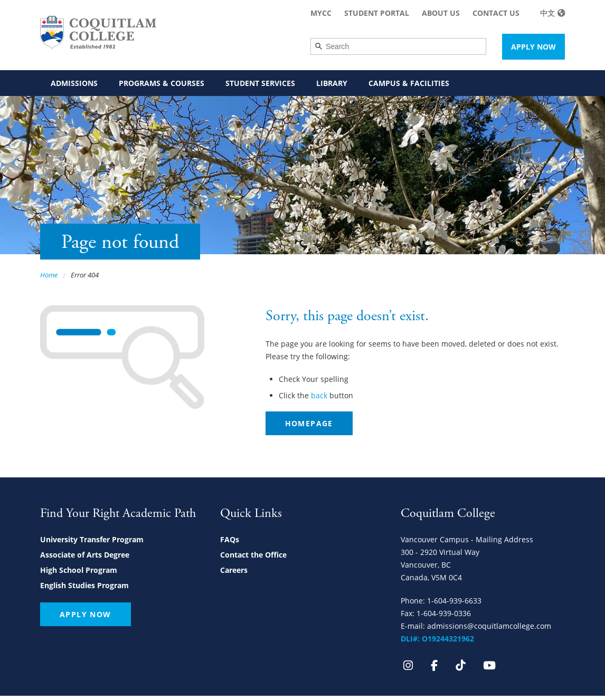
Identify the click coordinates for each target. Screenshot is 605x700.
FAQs (230, 539)
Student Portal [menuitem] (377, 13)
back (319, 395)
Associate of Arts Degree (85, 555)
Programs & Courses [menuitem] (162, 83)
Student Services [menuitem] (260, 83)
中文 (547, 13)
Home (49, 275)
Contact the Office (253, 555)
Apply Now (533, 47)
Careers (234, 570)
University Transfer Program (92, 539)
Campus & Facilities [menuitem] (409, 83)
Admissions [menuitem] (74, 83)
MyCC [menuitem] (321, 13)
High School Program (79, 570)
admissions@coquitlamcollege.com (489, 626)
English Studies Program (84, 585)
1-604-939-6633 (454, 601)
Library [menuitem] (332, 83)
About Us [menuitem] (441, 13)
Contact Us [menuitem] (496, 13)
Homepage (309, 423)
